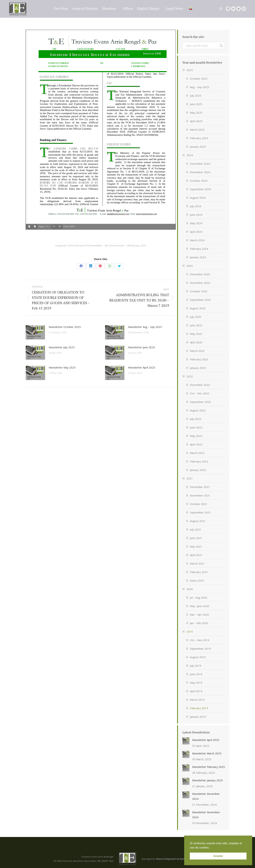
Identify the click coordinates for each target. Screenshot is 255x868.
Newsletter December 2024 (206, 796)
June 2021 (196, 538)
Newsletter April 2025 (142, 367)
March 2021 (197, 563)
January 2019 (198, 717)
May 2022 (196, 436)
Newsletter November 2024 (206, 815)
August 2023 (198, 308)
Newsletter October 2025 (65, 327)
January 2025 (198, 147)
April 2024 (196, 232)
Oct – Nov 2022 (200, 393)
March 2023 (197, 351)
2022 (188, 376)
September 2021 (200, 512)
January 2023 (198, 368)
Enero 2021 (197, 580)
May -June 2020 (200, 606)
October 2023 (199, 291)
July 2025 (196, 96)
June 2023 (196, 325)
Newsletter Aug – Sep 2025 (145, 327)
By (115, 245)
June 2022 (196, 427)
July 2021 (196, 529)
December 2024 (200, 164)
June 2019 (196, 674)
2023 (188, 266)
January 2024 (198, 257)
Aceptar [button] (218, 856)
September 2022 (200, 402)
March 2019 (197, 700)
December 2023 (200, 274)
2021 (188, 478)
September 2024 (200, 189)
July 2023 (196, 317)
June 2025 (196, 104)
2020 (188, 589)
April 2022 (196, 444)
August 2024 (198, 198)
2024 (188, 155)
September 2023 (200, 300)
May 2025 (196, 113)
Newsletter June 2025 (141, 347)
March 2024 (197, 240)
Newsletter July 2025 (62, 347)
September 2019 (200, 649)
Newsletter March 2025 (207, 753)
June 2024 (196, 215)
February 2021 (199, 572)
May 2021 (196, 546)
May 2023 (196, 334)
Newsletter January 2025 (207, 780)
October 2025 (199, 79)
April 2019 (196, 691)
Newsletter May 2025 (62, 367)
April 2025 (196, 121)
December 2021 (200, 487)
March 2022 (197, 453)
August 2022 (198, 410)
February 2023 (199, 359)
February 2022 (199, 461)
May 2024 (196, 223)
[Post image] (35, 332)
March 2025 (197, 130)
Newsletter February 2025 (209, 767)
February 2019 (82, 245)
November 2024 (200, 172)
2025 (188, 70)
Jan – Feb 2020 (199, 623)
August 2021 (198, 521)
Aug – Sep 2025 (200, 87)
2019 (70, 245)
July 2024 (196, 206)
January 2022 (198, 470)
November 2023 (200, 283)
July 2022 (196, 419)
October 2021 (199, 504)
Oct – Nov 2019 (200, 640)
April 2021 (196, 555)
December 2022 (200, 385)
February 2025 (199, 138)
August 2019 (198, 657)
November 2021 (200, 495)
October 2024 (199, 181)
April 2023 (196, 342)
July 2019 (196, 666)
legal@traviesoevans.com (228, 3)
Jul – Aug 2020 (199, 598)
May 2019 (196, 683)
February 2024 (199, 249)
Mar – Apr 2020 (199, 615)
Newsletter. (96, 245)
